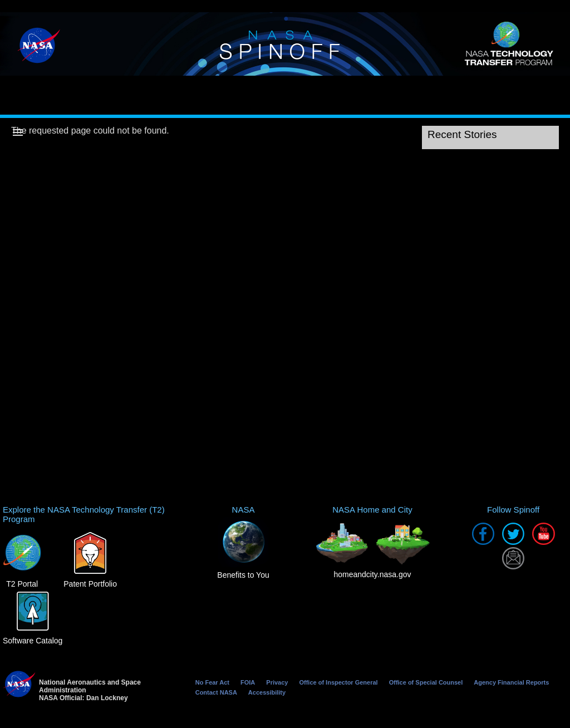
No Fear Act (212, 682)
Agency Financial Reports (511, 682)
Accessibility (267, 692)
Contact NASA (216, 692)
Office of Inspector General (338, 682)
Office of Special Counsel (426, 682)
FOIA (248, 682)
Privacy (277, 682)
